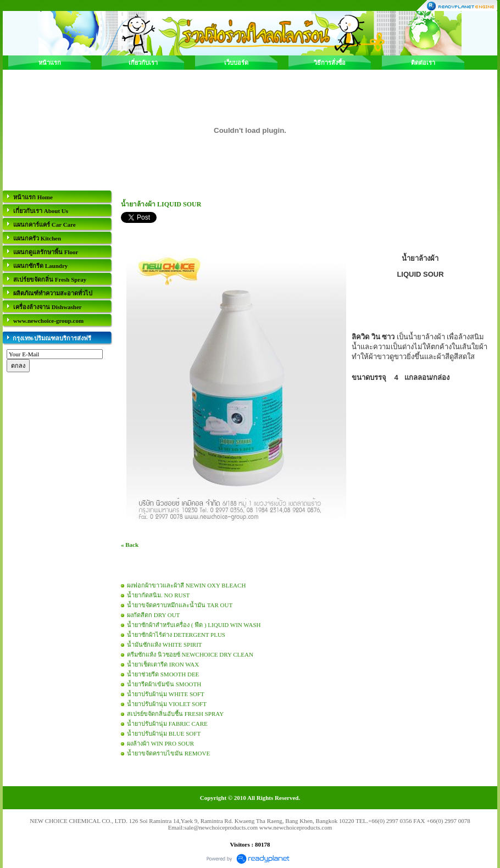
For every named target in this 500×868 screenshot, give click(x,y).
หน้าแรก (50, 63)
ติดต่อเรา (423, 63)
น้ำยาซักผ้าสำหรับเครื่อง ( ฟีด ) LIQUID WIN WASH (194, 625)
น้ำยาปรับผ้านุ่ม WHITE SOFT (166, 694)
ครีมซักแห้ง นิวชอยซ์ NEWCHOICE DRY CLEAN (190, 654)
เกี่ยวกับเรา (143, 63)
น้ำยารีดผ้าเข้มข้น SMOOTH (164, 684)
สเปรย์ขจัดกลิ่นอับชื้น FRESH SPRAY (175, 714)
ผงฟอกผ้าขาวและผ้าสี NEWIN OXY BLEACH (186, 585)
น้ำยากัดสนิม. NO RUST (158, 595)
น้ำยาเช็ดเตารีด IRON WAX (163, 664)
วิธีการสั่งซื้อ (330, 63)
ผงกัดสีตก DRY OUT (153, 615)
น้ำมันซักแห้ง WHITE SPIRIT (165, 645)
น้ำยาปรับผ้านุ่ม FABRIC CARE (167, 724)
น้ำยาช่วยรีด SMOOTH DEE (163, 674)
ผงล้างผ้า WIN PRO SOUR (160, 743)
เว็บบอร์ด (236, 63)
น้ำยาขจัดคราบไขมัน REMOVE (168, 753)
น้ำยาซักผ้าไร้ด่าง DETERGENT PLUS (176, 635)
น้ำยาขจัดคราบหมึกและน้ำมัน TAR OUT (180, 605)
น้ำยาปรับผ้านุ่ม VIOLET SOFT (167, 704)
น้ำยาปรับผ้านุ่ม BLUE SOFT (164, 733)
